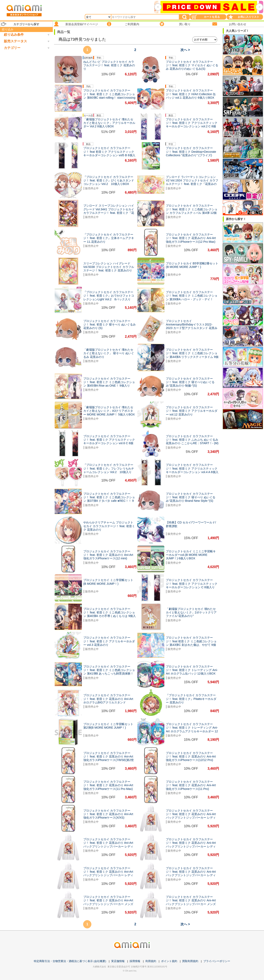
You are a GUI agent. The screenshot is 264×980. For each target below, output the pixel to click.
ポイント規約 (169, 961)
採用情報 (135, 961)
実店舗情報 (118, 961)
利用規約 (151, 961)
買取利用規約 (190, 961)
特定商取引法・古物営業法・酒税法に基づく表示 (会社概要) (70, 961)
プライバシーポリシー (217, 961)
